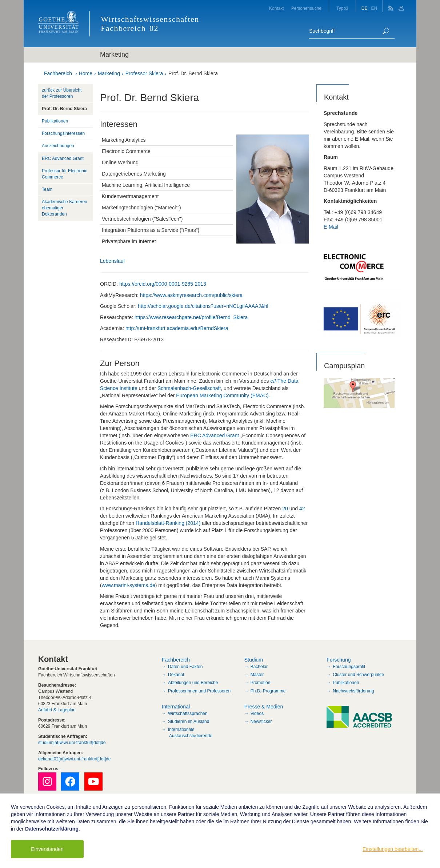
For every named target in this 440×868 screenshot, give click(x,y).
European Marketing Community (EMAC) (222, 395)
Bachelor (259, 667)
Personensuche (306, 8)
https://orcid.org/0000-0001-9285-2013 (163, 284)
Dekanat (176, 675)
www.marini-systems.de (129, 585)
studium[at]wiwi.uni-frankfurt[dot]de (72, 743)
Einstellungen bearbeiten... (393, 849)
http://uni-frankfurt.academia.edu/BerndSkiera (177, 328)
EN (374, 8)
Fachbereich (58, 73)
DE (365, 8)
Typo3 (342, 8)
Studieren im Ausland (189, 722)
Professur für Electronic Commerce (65, 174)
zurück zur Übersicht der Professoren (62, 93)
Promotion (261, 683)
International (176, 707)
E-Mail (331, 227)
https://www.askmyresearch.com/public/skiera (191, 295)
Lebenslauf (113, 261)
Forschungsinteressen (63, 133)
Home (86, 73)
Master (257, 675)
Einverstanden (47, 849)
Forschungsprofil (349, 667)
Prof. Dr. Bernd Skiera (193, 73)
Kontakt (277, 8)
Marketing (109, 73)
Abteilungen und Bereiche (193, 683)
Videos (257, 714)
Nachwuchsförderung (353, 691)
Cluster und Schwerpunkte (358, 675)
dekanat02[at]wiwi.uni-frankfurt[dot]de (74, 759)
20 (285, 509)
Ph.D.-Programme (268, 691)
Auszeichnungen (58, 146)
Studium (254, 660)
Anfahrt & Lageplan (57, 710)
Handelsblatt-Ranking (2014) (168, 523)
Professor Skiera (144, 73)
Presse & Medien (264, 707)
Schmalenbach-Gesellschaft (189, 388)
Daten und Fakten (185, 667)
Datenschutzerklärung (52, 829)
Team (47, 189)
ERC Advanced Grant (215, 435)
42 (302, 509)
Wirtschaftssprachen (188, 714)
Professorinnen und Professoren (199, 691)
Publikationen (55, 121)
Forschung (339, 660)
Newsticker (261, 722)
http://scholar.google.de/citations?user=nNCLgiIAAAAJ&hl (203, 306)
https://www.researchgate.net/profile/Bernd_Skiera (191, 317)
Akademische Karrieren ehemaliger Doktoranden (65, 208)
